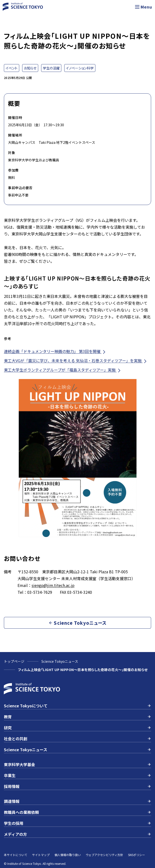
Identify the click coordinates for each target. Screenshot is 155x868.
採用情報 (77, 786)
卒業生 (77, 775)
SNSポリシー (137, 855)
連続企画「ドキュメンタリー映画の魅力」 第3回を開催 (55, 351)
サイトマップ (41, 855)
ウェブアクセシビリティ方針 (104, 855)
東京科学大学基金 (77, 764)
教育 (77, 717)
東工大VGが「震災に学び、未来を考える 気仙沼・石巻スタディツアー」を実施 (76, 361)
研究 (77, 728)
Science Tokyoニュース (60, 661)
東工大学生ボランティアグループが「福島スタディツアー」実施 (63, 370)
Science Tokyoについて (77, 706)
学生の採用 (77, 823)
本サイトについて (16, 855)
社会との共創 (77, 739)
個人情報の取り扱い (68, 855)
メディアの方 (77, 834)
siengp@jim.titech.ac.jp (53, 585)
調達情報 (77, 801)
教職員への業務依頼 (77, 812)
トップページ (14, 661)
